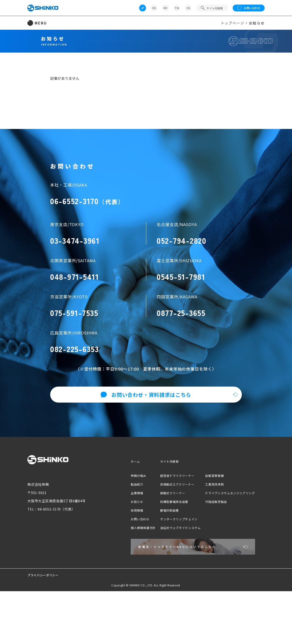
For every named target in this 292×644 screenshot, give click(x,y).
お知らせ (120, 543)
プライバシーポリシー (45, 628)
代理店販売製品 (210, 543)
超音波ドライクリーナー (166, 517)
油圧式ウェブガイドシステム (170, 569)
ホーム (118, 502)
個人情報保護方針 (127, 569)
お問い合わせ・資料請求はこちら (146, 436)
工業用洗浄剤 (208, 525)
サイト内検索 (157, 502)
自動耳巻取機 (208, 517)
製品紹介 (120, 525)
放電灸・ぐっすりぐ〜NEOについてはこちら (167, 594)
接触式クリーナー (161, 534)
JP (143, 8)
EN (154, 8)
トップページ (233, 23)
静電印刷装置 (157, 551)
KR (165, 8)
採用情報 (120, 551)
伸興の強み (122, 517)
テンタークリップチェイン (168, 560)
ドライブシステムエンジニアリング (226, 534)
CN (188, 8)
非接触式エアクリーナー (166, 525)
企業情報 (120, 534)
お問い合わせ (249, 8)
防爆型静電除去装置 (162, 543)
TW (177, 8)
